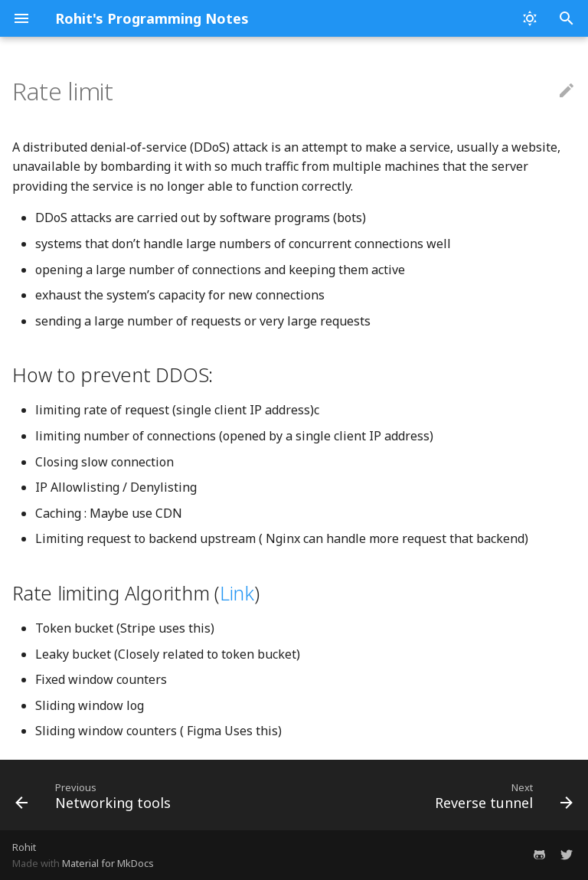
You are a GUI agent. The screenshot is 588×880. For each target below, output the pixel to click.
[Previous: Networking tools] (96, 795)
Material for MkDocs (108, 863)
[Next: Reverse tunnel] (501, 795)
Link (237, 593)
